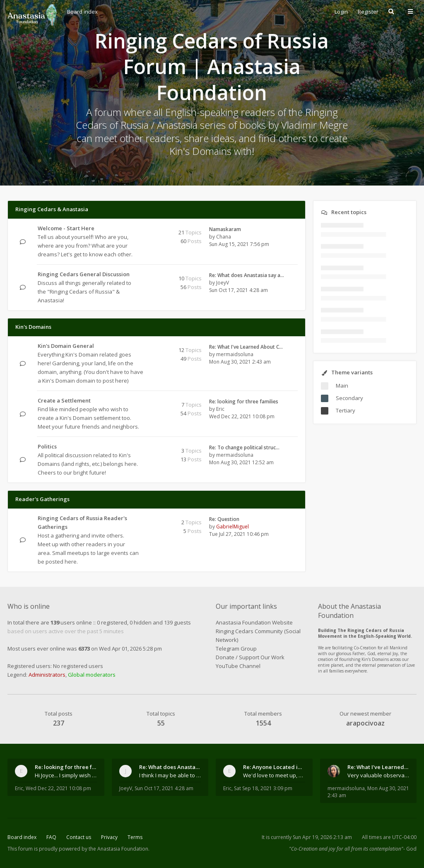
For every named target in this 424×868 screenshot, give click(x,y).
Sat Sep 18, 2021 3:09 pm (263, 788)
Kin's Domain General (66, 346)
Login (341, 12)
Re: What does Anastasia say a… (247, 275)
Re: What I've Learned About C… (246, 347)
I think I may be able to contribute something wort (170, 775)
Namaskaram (225, 229)
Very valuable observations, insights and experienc (378, 775)
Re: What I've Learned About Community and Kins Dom (378, 767)
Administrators (47, 675)
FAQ (51, 837)
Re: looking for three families (244, 401)
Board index (22, 837)
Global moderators (92, 675)
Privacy (109, 837)
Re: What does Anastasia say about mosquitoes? (170, 767)
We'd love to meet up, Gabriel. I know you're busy (274, 775)
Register (368, 12)
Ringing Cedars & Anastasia (52, 209)
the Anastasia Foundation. (119, 849)
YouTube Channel (238, 666)
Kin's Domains (33, 327)
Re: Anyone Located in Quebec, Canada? (274, 767)
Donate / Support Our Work (250, 657)
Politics (47, 446)
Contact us (79, 837)
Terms (135, 837)
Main (342, 386)
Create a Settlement (64, 400)
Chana (224, 237)
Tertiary (346, 410)
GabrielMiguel (232, 527)
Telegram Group (236, 649)
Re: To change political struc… (244, 447)
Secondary (349, 398)
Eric (220, 409)
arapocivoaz (365, 723)
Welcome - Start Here (66, 228)
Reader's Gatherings (42, 499)
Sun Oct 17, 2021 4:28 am (164, 788)
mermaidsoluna (235, 354)
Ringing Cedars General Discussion (84, 274)
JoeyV (223, 283)
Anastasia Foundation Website (254, 622)
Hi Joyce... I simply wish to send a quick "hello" (66, 775)
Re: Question (224, 519)
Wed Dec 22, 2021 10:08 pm (58, 788)
